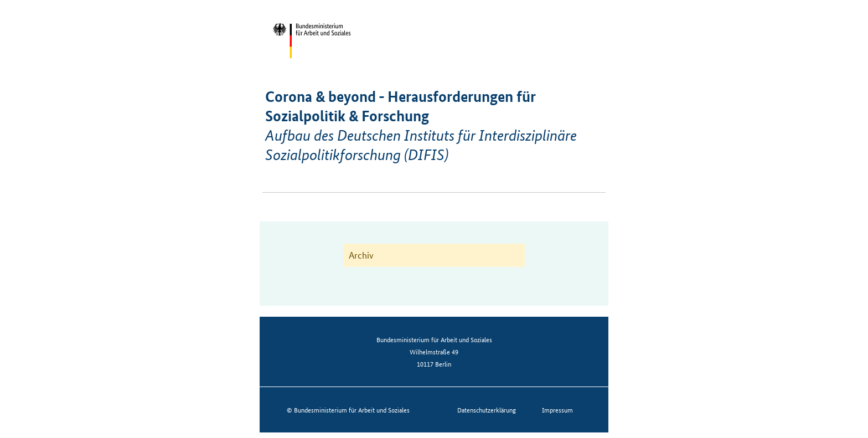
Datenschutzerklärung (487, 409)
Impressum (557, 409)
